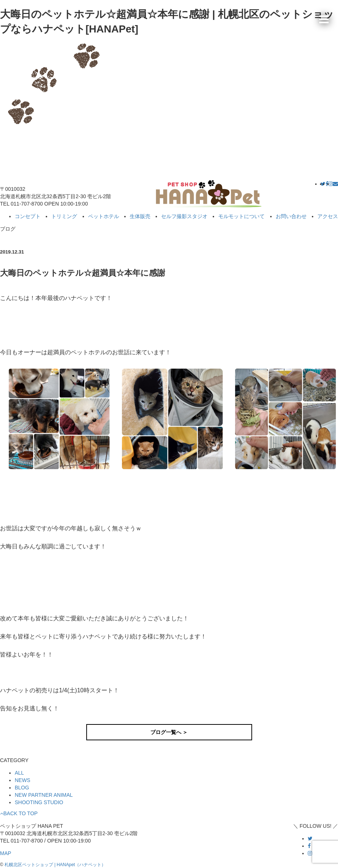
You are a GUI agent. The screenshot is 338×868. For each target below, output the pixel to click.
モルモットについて (241, 216)
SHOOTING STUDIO (39, 802)
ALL (19, 773)
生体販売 (140, 216)
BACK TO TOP (19, 813)
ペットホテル (104, 216)
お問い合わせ (291, 216)
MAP (6, 853)
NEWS (22, 780)
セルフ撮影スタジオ (184, 216)
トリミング (64, 216)
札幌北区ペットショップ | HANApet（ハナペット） (55, 865)
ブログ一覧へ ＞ (169, 732)
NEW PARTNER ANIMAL (44, 795)
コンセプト (28, 216)
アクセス (328, 216)
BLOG (22, 788)
